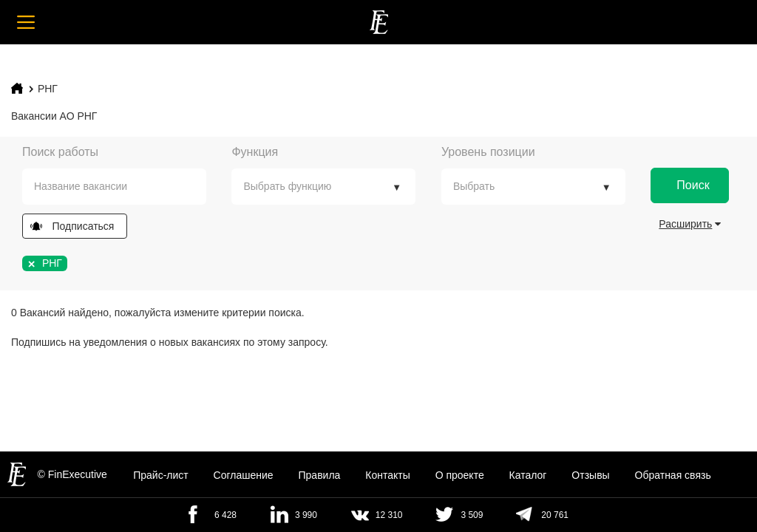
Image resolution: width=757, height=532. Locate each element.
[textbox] (125, 187)
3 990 (306, 515)
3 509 (472, 515)
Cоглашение (244, 475)
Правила (320, 475)
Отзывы (590, 475)
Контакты (387, 475)
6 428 (225, 515)
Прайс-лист (161, 475)
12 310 (389, 515)
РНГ (48, 89)
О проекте (460, 475)
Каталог (528, 475)
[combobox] (114, 187)
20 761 (555, 515)
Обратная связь (673, 475)
